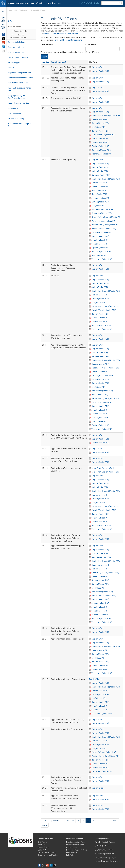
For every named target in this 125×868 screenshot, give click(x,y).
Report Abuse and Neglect (48, 855)
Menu (3, 10)
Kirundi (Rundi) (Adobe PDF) (103, 375)
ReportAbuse (3, 26)
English (98, 842)
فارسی (113, 857)
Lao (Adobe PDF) (98, 127)
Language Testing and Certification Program (17, 97)
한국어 (107, 846)
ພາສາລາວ (106, 861)
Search (121, 3)
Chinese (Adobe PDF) (100, 119)
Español (105, 842)
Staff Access (43, 842)
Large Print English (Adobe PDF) (105, 472)
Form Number (47, 45)
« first (45, 821)
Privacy (11, 68)
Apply (45, 57)
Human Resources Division (18, 103)
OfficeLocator (3, 19)
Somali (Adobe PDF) (100, 138)
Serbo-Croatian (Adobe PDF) (104, 135)
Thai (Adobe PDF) (99, 421)
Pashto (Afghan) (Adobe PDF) (104, 221)
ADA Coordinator (15, 113)
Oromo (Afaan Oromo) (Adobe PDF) (107, 217)
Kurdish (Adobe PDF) (100, 383)
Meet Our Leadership (16, 47)
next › (115, 821)
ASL (119, 861)
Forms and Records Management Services (18, 36)
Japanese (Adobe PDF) (101, 198)
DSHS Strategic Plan (16, 52)
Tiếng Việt (99, 857)
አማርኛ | (106, 857)
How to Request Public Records (20, 78)
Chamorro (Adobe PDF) (101, 565)
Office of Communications (18, 57)
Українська (109, 854)
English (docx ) (95, 679)
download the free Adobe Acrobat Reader (61, 33)
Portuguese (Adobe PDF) (102, 402)
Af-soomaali (99, 854)
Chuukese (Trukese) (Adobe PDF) (105, 368)
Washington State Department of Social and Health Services (35, 3)
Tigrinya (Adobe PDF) (100, 146)
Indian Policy (13, 108)
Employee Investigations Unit (19, 73)
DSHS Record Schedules (19, 31)
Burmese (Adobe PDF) (101, 175)
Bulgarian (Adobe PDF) (101, 557)
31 (98, 821)
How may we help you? (90, 3)
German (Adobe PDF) (100, 580)
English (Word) (98, 67)
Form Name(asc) (59, 62)
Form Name (91, 45)
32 (103, 821)
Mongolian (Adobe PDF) (102, 213)
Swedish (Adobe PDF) (100, 615)
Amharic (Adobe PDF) (100, 167)
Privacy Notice (72, 852)
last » (45, 825)
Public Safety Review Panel (19, 83)
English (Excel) (98, 788)
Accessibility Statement (75, 845)
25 (68, 821)
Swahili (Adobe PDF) (100, 417)
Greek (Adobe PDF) (99, 190)
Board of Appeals (15, 62)
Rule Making (71, 855)
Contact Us (42, 850)
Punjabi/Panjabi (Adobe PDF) (104, 228)
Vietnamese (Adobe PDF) (102, 154)
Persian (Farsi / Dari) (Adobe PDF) (106, 225)
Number (45, 62)
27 (78, 821)
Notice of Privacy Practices (77, 850)
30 (93, 821)
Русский (112, 842)
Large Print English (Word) (103, 468)
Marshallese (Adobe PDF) (102, 209)
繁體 (102, 846)
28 (83, 821)
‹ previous (55, 821)
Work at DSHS (43, 847)
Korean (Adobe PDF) (100, 123)
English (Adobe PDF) (100, 71)
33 (108, 821)
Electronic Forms (15, 26)
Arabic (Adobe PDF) (100, 171)
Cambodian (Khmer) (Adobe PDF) (106, 115)
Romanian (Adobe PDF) (101, 232)
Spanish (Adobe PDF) (100, 142)
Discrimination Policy (16, 118)
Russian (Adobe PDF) (100, 131)
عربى (97, 850)
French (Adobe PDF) (100, 186)
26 (73, 821)
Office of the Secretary (21, 10)
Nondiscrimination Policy (76, 842)
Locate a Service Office (47, 852)
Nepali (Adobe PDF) (100, 395)
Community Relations (16, 42)
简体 (97, 846)
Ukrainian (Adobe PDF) (101, 150)
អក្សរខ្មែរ (103, 850)
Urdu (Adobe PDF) (99, 255)
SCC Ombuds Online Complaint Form (20, 125)
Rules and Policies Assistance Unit (19, 89)
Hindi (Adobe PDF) (99, 194)
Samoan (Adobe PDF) (100, 603)
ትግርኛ (114, 861)
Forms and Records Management (68, 40)
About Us (41, 845)
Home (10, 10)
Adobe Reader (72, 847)
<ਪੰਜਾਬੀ (110, 850)
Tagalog (98, 861)
